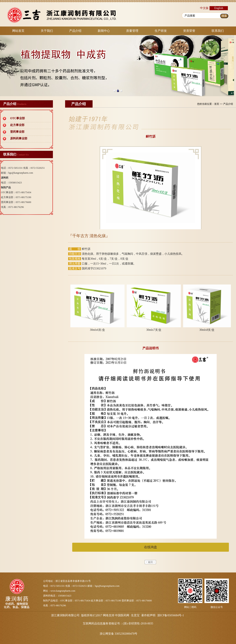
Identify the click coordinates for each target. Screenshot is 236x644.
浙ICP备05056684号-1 (171, 615)
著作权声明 (148, 615)
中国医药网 (122, 615)
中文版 (204, 8)
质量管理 (132, 31)
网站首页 (18, 31)
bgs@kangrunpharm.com (21, 173)
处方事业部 (17, 125)
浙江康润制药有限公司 (65, 615)
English (219, 8)
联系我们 (218, 31)
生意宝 (135, 615)
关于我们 (47, 31)
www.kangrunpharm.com (63, 591)
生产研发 (161, 31)
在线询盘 (151, 547)
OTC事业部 (17, 118)
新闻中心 (104, 31)
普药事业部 (17, 132)
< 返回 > (150, 562)
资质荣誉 (189, 31)
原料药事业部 (19, 138)
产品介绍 (75, 31)
